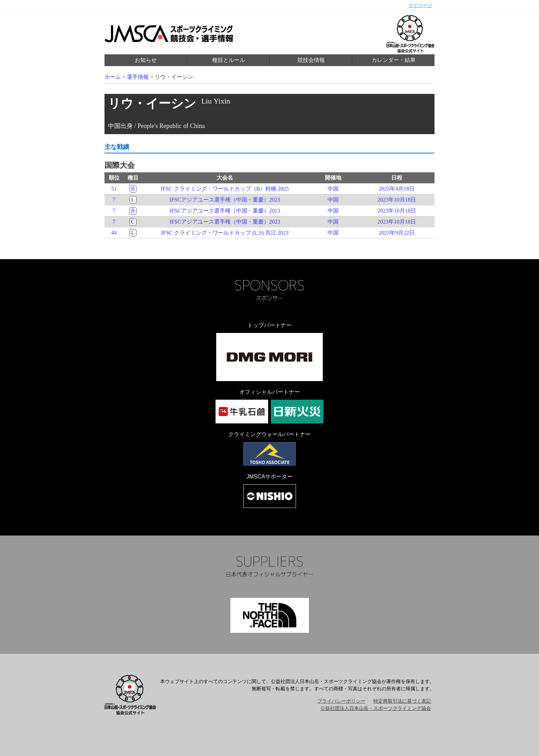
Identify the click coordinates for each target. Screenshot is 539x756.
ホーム (113, 77)
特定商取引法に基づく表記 (402, 701)
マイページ (420, 5)
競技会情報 (311, 60)
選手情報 (138, 77)
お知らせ (146, 60)
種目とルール (229, 60)
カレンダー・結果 (394, 60)
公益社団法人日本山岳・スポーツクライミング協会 (376, 708)
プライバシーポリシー (341, 701)
